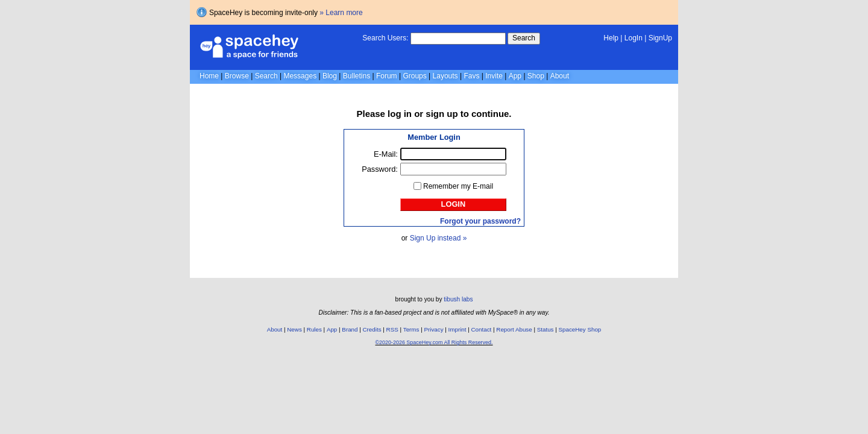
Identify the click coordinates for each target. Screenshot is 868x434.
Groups (414, 76)
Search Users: (385, 38)
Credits (372, 329)
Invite (494, 76)
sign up (442, 114)
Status (546, 329)
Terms (411, 329)
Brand (350, 329)
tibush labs (458, 299)
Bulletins (357, 76)
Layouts (445, 76)
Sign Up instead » (439, 238)
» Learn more (341, 13)
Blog (330, 76)
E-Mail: (386, 154)
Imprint (458, 329)
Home (209, 76)
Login (454, 204)
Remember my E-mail (458, 186)
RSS (392, 329)
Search (524, 38)
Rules (314, 329)
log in (400, 114)
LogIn (634, 38)
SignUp (660, 38)
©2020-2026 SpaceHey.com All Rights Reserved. (434, 342)
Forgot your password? (480, 221)
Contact (482, 329)
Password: (380, 169)
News (294, 329)
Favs (471, 76)
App (515, 76)
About (560, 76)
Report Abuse (514, 329)
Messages (300, 76)
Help (611, 38)
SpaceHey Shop (580, 329)
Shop (536, 76)
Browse (237, 76)
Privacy (433, 329)
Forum (387, 76)
